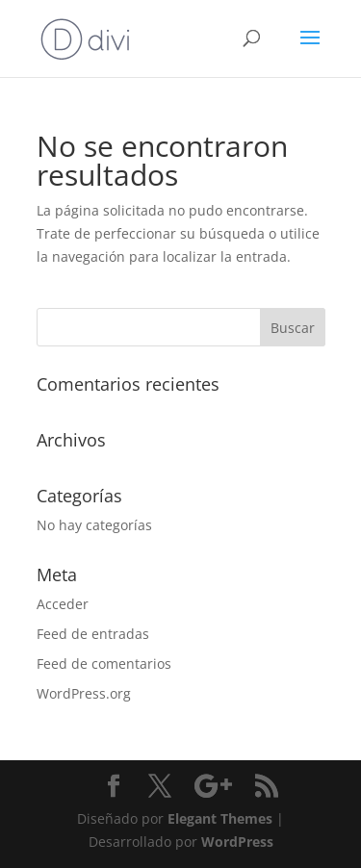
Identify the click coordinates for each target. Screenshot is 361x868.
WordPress (237, 842)
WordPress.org (84, 693)
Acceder (63, 604)
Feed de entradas (93, 634)
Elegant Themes (220, 818)
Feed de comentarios (104, 664)
